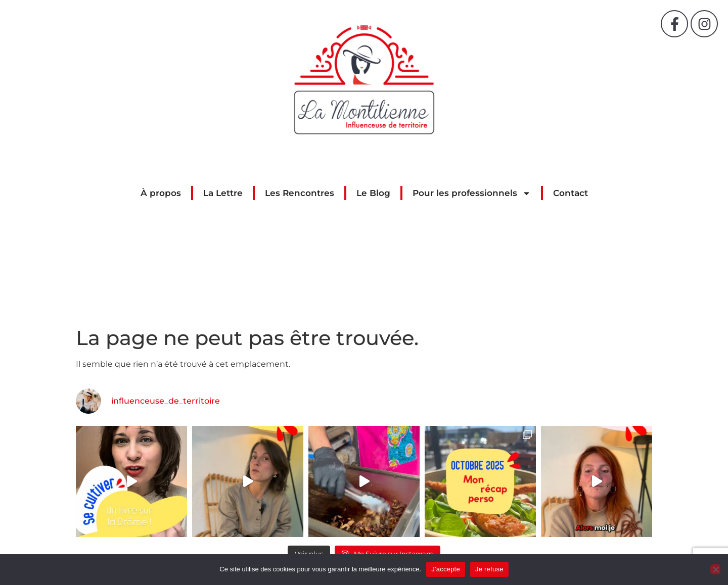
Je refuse (489, 569)
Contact (571, 193)
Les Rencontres (300, 193)
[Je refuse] (715, 569)
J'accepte (446, 569)
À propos (161, 193)
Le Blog (373, 193)
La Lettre (223, 193)
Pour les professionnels (472, 193)
